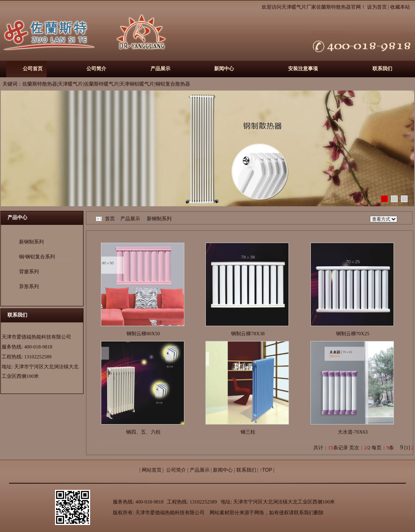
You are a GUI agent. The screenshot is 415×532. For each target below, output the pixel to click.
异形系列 (29, 286)
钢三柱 (248, 432)
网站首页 (152, 470)
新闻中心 (224, 69)
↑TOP (266, 470)
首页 (110, 219)
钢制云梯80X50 (143, 334)
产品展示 (160, 69)
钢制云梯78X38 (248, 334)
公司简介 (96, 69)
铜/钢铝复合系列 (37, 257)
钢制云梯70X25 (353, 334)
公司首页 (33, 69)
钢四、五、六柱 (143, 432)
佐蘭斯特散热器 (334, 7)
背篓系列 (29, 272)
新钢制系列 (31, 242)
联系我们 (382, 69)
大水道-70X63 (353, 432)
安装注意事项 (303, 69)
